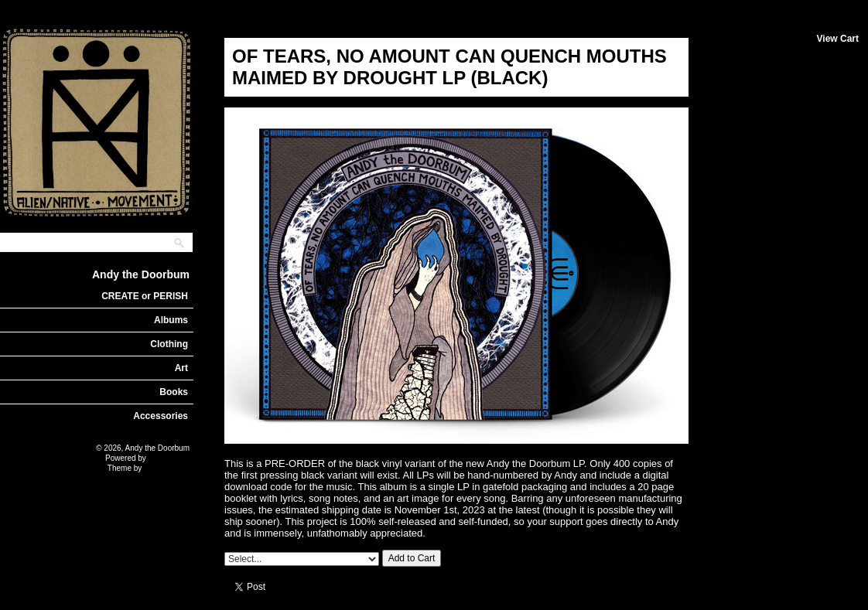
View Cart (838, 39)
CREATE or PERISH (145, 296)
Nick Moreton (167, 468)
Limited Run (169, 458)
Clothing (169, 344)
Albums (171, 320)
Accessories (161, 416)
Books (174, 392)
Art (181, 368)
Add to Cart (412, 558)
